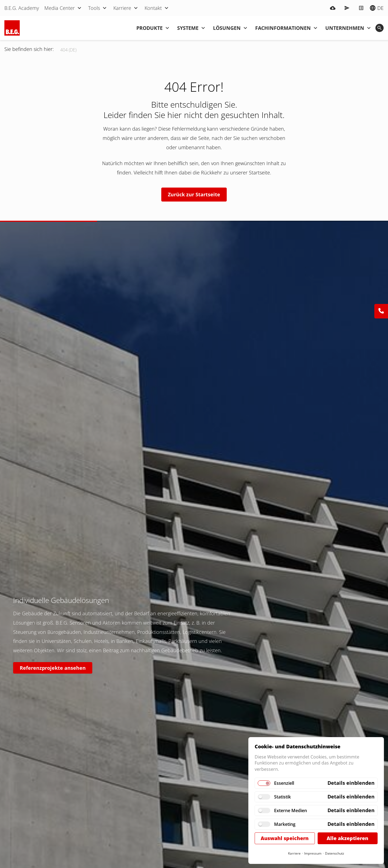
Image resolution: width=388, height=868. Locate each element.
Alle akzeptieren (347, 838)
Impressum (313, 853)
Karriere (294, 853)
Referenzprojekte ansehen (53, 668)
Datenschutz (335, 853)
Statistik (282, 797)
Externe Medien (291, 810)
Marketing (285, 824)
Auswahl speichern (285, 838)
